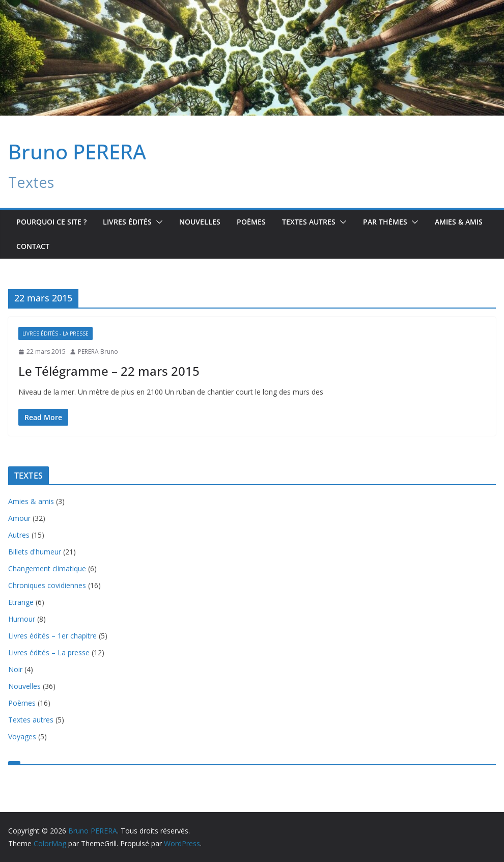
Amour (19, 518)
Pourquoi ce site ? (51, 222)
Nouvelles (200, 222)
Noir (15, 669)
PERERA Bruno (98, 352)
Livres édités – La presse (49, 652)
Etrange (21, 602)
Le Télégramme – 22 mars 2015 (109, 371)
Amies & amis (459, 222)
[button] (157, 222)
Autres (19, 535)
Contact (33, 246)
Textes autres (31, 720)
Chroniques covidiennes (47, 585)
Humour (22, 619)
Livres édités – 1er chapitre (52, 636)
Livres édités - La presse (55, 333)
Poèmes (251, 222)
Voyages (22, 736)
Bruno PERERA (77, 151)
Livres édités (127, 222)
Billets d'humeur (35, 552)
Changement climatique (47, 568)
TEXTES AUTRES (309, 222)
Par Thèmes (385, 222)
